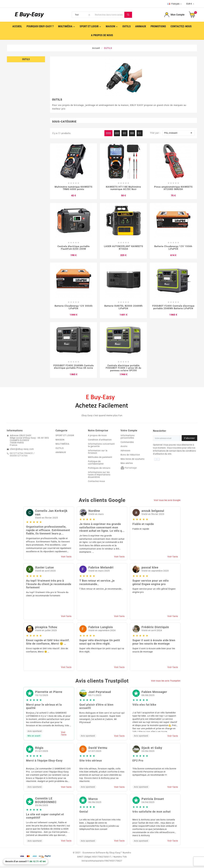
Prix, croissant (179, 133)
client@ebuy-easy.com (22, 451)
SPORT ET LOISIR (65, 438)
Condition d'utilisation (100, 442)
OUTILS (26, 59)
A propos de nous (97, 438)
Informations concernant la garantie (101, 447)
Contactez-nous (96, 483)
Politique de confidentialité (96, 465)
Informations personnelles (128, 439)
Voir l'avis (66, 559)
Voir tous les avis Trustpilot (166, 683)
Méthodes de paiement (100, 459)
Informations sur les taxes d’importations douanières (99, 477)
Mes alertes (127, 465)
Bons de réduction (130, 457)
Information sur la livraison (98, 454)
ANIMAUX (61, 454)
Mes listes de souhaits (132, 461)
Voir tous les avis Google (167, 502)
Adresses (125, 453)
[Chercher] (109, 15)
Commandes (127, 444)
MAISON (60, 442)
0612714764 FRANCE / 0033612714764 (22, 457)
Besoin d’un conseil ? (25, 861)
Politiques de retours (99, 470)
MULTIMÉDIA (62, 446)
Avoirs (124, 448)
